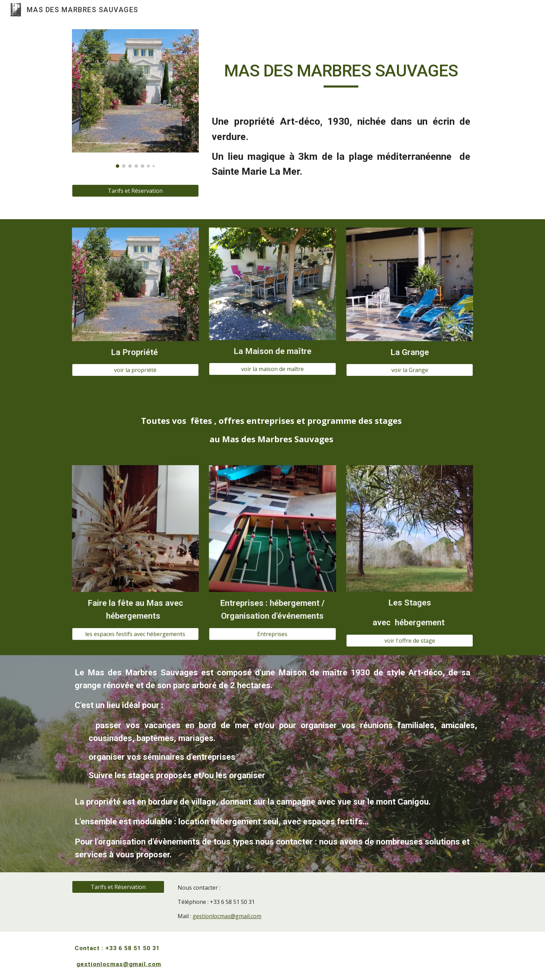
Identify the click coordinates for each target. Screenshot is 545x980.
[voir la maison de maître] (272, 369)
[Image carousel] (135, 98)
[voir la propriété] (135, 370)
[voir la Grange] (410, 370)
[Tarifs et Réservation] (135, 191)
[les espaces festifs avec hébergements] (135, 634)
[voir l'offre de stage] (410, 641)
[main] (341, 74)
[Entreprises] (272, 634)
